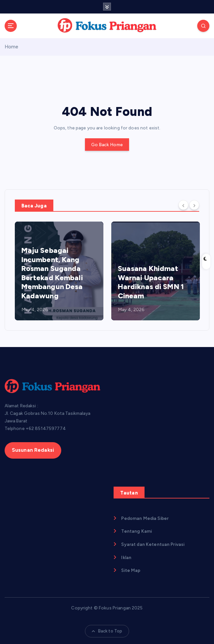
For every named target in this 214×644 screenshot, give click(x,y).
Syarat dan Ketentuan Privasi (153, 544)
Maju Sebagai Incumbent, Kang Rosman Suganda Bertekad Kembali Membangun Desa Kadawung (52, 273)
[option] (59, 271)
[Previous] (183, 205)
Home (12, 47)
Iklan (126, 557)
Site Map (131, 570)
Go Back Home (107, 145)
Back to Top (107, 631)
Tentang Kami (136, 531)
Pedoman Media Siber (145, 518)
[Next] (194, 205)
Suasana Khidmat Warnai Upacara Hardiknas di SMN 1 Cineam (151, 282)
